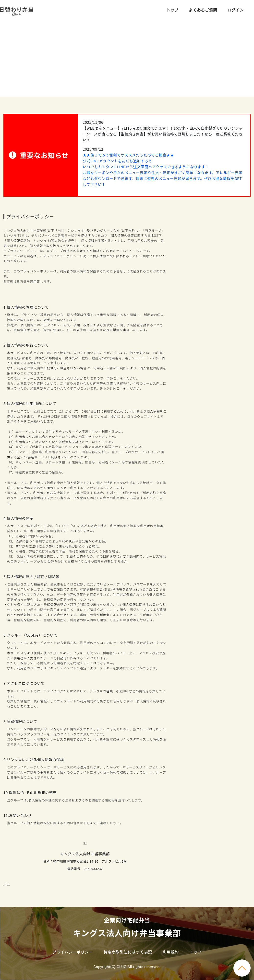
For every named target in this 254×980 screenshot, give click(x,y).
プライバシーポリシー (73, 952)
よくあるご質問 (203, 10)
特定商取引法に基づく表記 (128, 952)
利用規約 (171, 952)
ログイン (236, 10)
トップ (172, 10)
